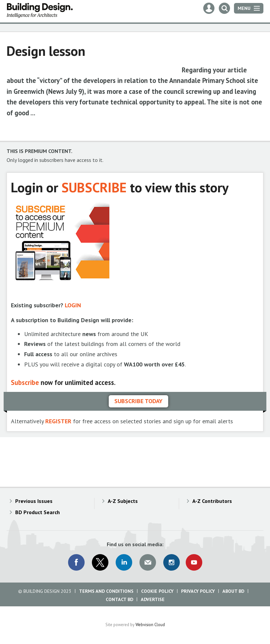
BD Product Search (38, 512)
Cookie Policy (157, 591)
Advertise (153, 599)
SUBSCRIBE (94, 187)
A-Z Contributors (212, 501)
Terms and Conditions (106, 591)
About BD (233, 591)
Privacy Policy (198, 591)
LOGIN (73, 305)
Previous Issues (34, 501)
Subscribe (25, 382)
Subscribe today (138, 401)
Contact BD (119, 599)
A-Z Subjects (123, 501)
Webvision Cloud (150, 625)
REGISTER (58, 421)
